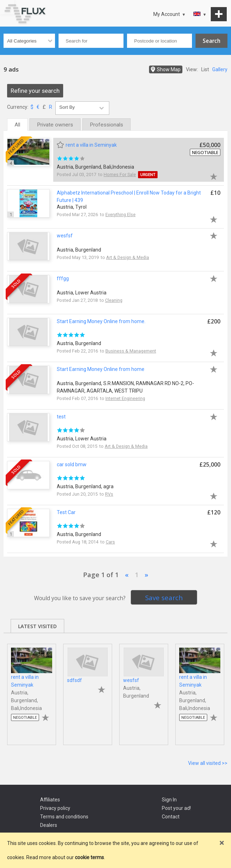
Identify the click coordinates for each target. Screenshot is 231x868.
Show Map (169, 69)
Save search (164, 598)
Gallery (220, 69)
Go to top (7, 7)
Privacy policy (55, 808)
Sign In (169, 800)
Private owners (55, 125)
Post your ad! (176, 808)
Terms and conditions (64, 817)
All (17, 125)
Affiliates (50, 800)
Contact (171, 817)
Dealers (49, 825)
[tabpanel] (32, 691)
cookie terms (89, 857)
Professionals (106, 125)
